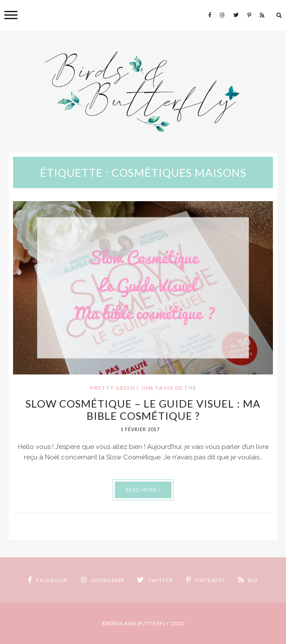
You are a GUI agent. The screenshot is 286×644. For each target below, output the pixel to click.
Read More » (143, 490)
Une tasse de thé (169, 388)
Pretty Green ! (114, 388)
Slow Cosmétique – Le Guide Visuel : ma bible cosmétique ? (143, 410)
